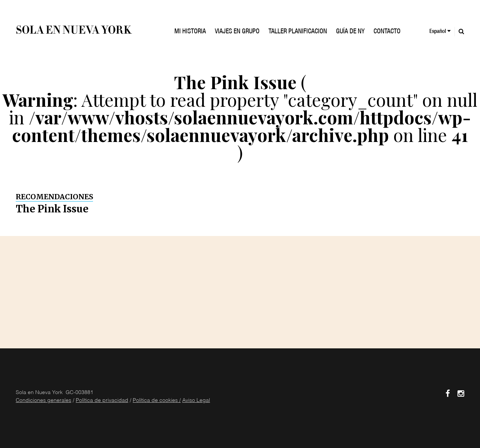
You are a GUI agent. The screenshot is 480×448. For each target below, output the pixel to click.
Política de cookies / (157, 401)
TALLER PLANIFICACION (298, 32)
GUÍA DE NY (350, 32)
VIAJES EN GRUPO (237, 32)
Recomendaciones (54, 197)
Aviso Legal (196, 401)
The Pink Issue (52, 209)
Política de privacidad (102, 401)
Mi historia (190, 32)
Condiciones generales (43, 401)
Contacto (387, 32)
